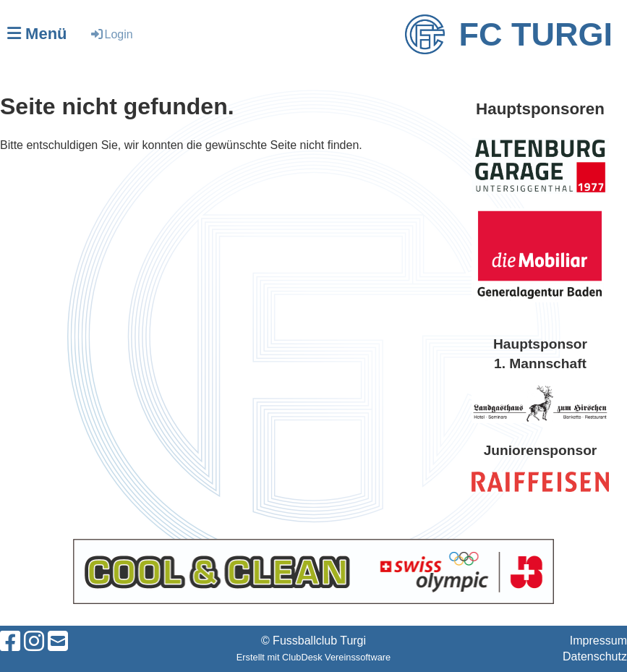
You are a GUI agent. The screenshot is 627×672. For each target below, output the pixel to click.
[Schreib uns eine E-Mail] (58, 642)
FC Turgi (536, 34)
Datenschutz (595, 656)
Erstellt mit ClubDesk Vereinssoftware (313, 657)
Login (111, 34)
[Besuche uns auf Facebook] (10, 642)
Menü (37, 34)
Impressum (598, 641)
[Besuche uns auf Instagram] (34, 642)
